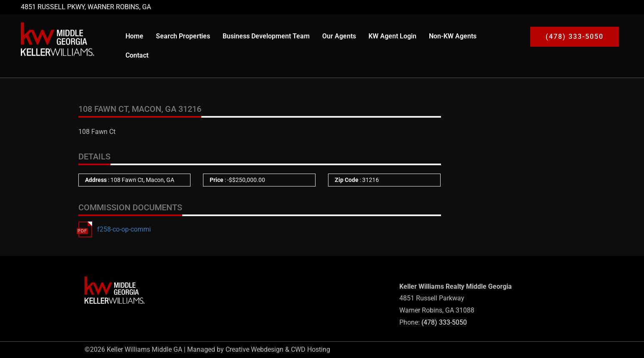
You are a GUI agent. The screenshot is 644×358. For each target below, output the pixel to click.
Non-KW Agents (453, 36)
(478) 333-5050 (444, 322)
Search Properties (183, 36)
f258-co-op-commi (124, 229)
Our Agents (339, 36)
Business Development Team (266, 36)
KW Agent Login (392, 36)
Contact (137, 55)
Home (134, 36)
